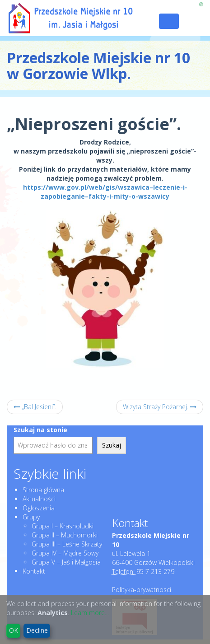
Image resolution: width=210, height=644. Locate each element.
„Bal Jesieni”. (35, 407)
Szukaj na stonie (40, 430)
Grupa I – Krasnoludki (63, 526)
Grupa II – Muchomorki (65, 535)
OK (14, 630)
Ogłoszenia (39, 508)
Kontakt (34, 571)
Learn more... (90, 613)
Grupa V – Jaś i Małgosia (66, 562)
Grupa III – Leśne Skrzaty (67, 544)
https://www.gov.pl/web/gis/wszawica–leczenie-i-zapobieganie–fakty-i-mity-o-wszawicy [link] (105, 192)
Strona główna (43, 490)
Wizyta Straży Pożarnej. (160, 407)
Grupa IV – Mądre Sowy (65, 553)
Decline (37, 630)
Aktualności (39, 499)
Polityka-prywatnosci (142, 590)
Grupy (31, 517)
